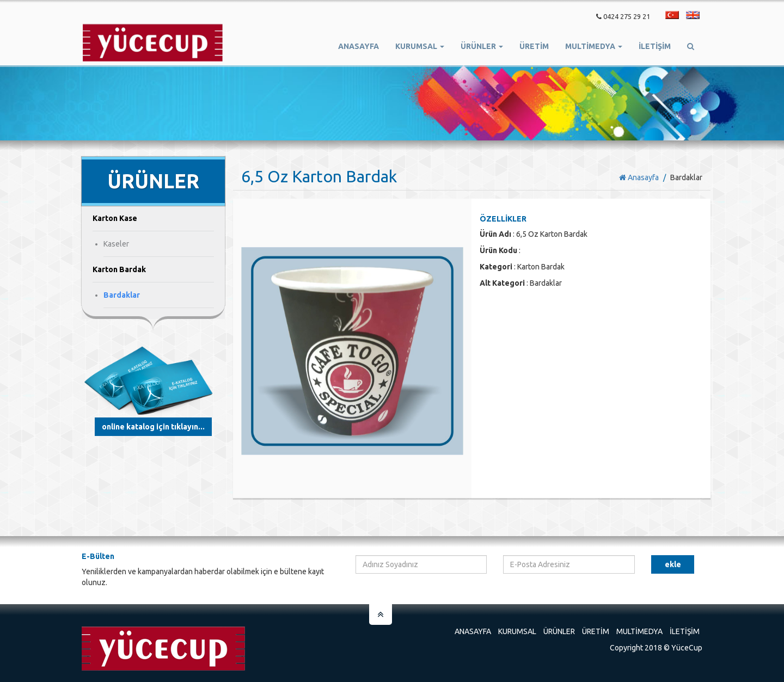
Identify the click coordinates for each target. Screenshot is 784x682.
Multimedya (639, 631)
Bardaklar (122, 295)
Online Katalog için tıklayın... (153, 427)
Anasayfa (359, 46)
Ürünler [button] (482, 46)
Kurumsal (517, 631)
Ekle (673, 564)
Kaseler (116, 244)
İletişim (655, 46)
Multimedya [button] (594, 46)
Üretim (596, 631)
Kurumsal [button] (420, 46)
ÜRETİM (534, 46)
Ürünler (559, 631)
